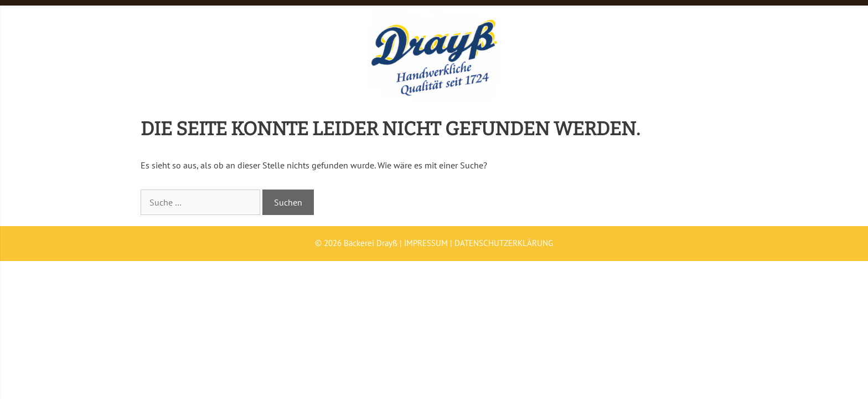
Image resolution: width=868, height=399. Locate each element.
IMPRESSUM (426, 243)
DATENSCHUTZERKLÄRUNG (504, 243)
